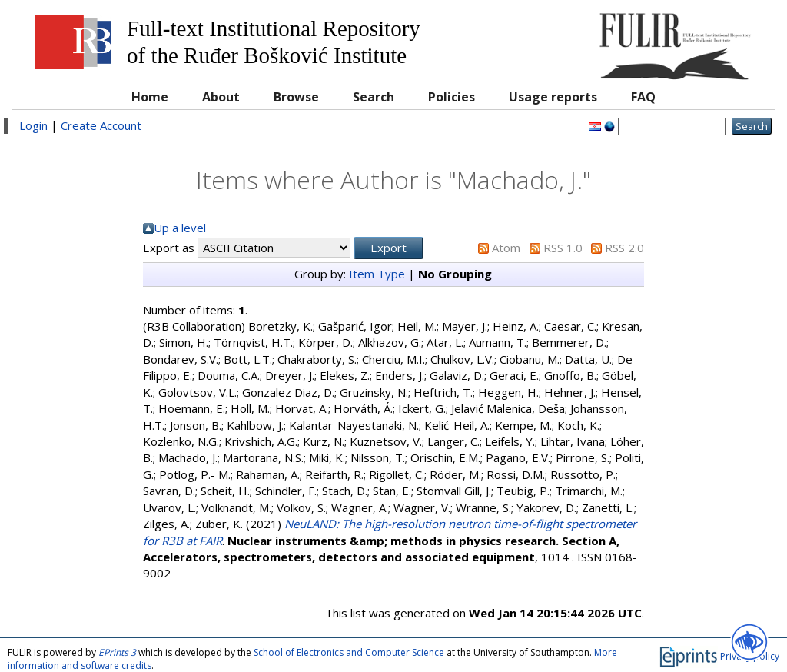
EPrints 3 (117, 652)
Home (150, 97)
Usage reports (553, 97)
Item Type (377, 274)
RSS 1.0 (563, 248)
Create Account (101, 125)
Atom (506, 248)
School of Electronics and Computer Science (349, 652)
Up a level (180, 228)
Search (374, 97)
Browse (296, 97)
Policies (452, 97)
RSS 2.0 (624, 248)
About (221, 97)
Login (33, 125)
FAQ (643, 97)
